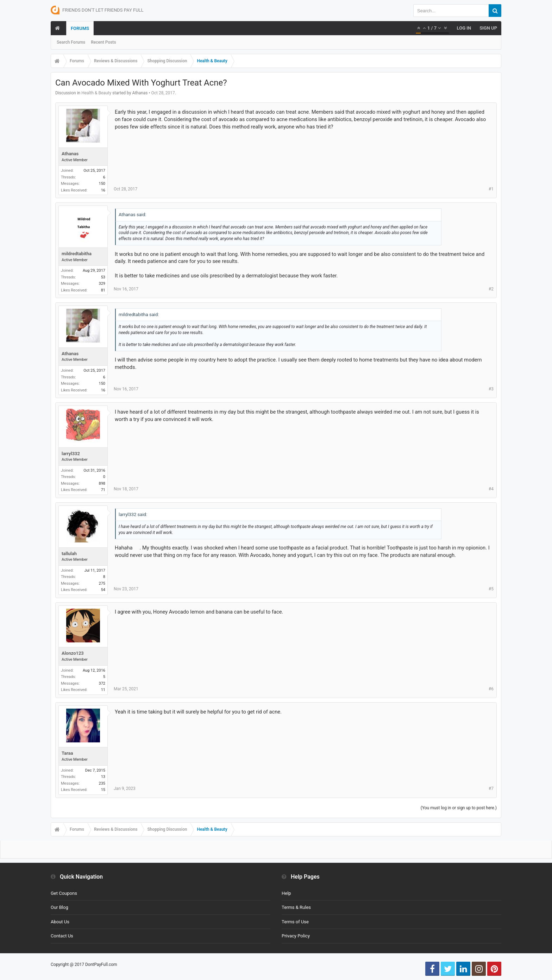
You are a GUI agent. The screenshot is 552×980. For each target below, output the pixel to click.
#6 (491, 689)
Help (286, 893)
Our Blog (59, 907)
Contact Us (62, 936)
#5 (491, 589)
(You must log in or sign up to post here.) (459, 808)
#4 (491, 489)
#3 (491, 389)
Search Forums (71, 42)
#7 (491, 789)
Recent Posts (103, 42)
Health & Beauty (96, 93)
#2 (491, 289)
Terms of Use (295, 922)
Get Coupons (64, 893)
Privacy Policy (296, 936)
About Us (60, 922)
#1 (491, 189)
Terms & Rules (296, 907)
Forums (80, 28)
